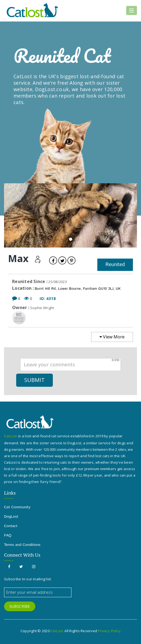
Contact (11, 526)
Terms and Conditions (22, 545)
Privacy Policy (109, 631)
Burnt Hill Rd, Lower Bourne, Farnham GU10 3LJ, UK (78, 289)
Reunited (115, 265)
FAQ (8, 535)
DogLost (11, 517)
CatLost (11, 436)
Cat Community (17, 507)
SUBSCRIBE (20, 606)
